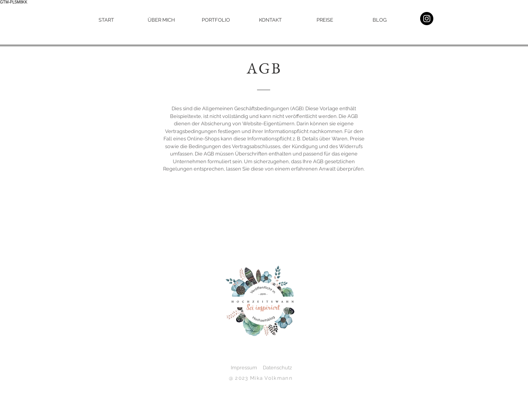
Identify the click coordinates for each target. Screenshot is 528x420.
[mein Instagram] (427, 19)
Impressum (241, 368)
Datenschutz (277, 368)
